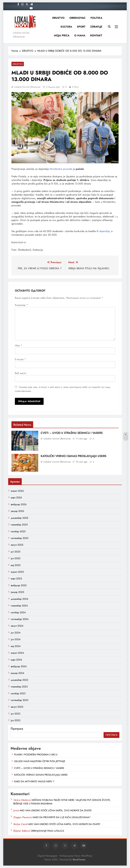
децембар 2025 (19, 518)
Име (18, 345)
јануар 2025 (17, 592)
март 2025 (16, 579)
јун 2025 (16, 558)
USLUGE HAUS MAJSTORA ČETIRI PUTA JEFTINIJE (40, 761)
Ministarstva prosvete (61, 169)
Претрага (17, 729)
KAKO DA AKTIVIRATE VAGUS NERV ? (34, 781)
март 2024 (16, 660)
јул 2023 (16, 714)
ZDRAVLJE (96, 27)
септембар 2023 (20, 700)
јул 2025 (16, 552)
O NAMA (80, 35)
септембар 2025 (20, 538)
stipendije (104, 231)
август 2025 (17, 545)
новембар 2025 (19, 525)
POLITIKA (96, 18)
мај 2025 (16, 565)
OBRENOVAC (77, 18)
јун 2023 (16, 720)
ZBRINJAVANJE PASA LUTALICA (48, 831)
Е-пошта (20, 359)
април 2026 (17, 491)
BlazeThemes (79, 860)
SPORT (81, 27)
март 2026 (16, 498)
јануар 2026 (17, 511)
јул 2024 (16, 633)
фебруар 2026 (19, 504)
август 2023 (17, 707)
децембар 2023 (19, 680)
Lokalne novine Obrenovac (28, 87)
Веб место (21, 373)
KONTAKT (96, 35)
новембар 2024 (19, 606)
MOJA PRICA (62, 35)
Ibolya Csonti (20, 824)
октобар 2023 (18, 693)
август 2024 (17, 626)
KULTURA (66, 27)
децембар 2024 (20, 599)
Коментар (21, 305)
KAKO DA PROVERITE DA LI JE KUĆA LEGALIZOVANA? (62, 817)
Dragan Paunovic (23, 817)
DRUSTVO (58, 18)
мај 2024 (16, 646)
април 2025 (17, 572)
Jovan (16, 810)
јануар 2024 (17, 673)
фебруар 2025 (19, 585)
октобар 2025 (18, 531)
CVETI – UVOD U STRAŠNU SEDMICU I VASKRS (72, 433)
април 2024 (17, 653)
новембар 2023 (19, 687)
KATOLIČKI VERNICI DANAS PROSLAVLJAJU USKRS (73, 456)
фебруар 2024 (19, 666)
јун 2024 (16, 639)
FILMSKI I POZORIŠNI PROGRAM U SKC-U (36, 755)
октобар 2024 (18, 612)
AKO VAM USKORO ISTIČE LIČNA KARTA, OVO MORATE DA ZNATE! (56, 810)
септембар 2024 (20, 619)
